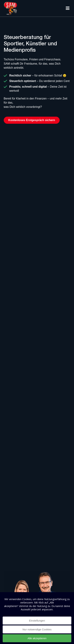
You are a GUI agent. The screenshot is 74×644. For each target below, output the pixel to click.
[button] (68, 8)
